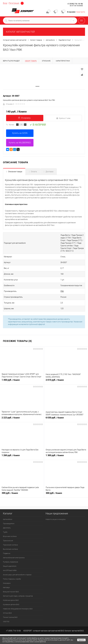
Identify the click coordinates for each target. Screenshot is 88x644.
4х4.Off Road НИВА (10, 570)
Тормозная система (10, 545)
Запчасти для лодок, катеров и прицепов (18, 596)
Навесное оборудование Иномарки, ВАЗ (18, 609)
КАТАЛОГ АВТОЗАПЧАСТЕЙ (20, 32)
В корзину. (25, 118)
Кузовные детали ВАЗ (11, 604)
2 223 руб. (22, 419)
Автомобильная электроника (14, 558)
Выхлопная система (10, 549)
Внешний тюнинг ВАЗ (11, 592)
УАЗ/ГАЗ (6, 622)
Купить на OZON (20, 133)
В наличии (38, 125)
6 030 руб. (66, 419)
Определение (22, 3)
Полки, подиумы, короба (12, 579)
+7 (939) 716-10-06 (75, 4)
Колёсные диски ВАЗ (11, 600)
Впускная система (10, 536)
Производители (9, 524)
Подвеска (7, 553)
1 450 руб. (22, 381)
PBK (62, 291)
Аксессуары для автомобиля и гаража (17, 575)
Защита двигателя (10, 566)
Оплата (34, 172)
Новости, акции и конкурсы (56, 519)
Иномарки (7, 583)
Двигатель (7, 528)
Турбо (5, 532)
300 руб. (66, 494)
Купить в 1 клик (63, 118)
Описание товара (15, 172)
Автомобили (8, 519)
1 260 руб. (22, 456)
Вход (5, 3)
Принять (81, 640)
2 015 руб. (66, 381)
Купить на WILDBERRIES (20, 143)
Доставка (49, 172)
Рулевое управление (11, 562)
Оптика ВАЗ (7, 613)
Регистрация (14, 3)
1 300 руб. (66, 456)
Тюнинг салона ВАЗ (10, 617)
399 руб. (22, 494)
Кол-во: (12, 125)
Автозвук (6, 587)
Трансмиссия (8, 541)
